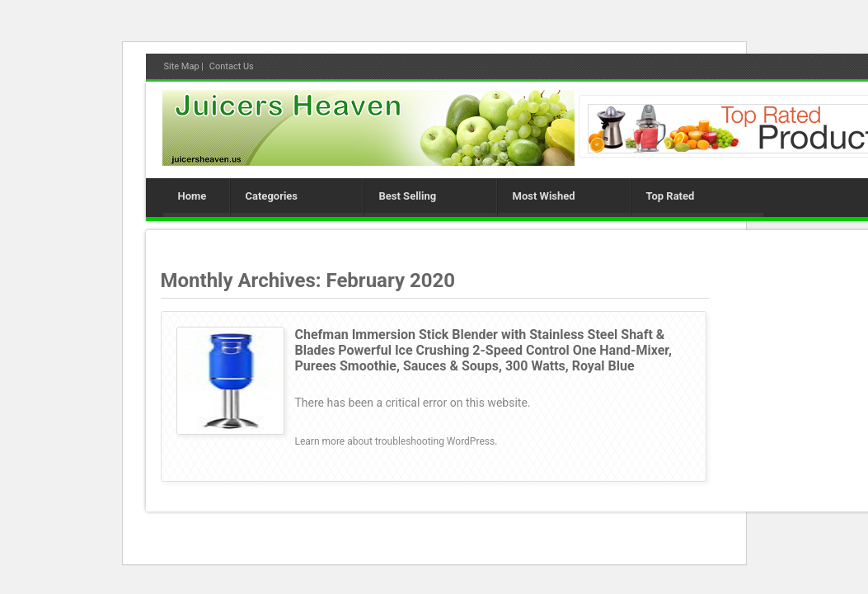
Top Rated (671, 196)
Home (192, 196)
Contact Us (232, 66)
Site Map (182, 66)
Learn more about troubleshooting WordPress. (396, 441)
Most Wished (544, 196)
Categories (272, 196)
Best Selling (408, 196)
